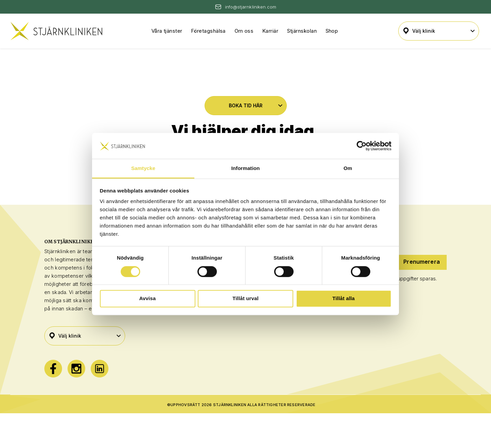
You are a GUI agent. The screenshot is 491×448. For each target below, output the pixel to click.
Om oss (244, 31)
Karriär (270, 31)
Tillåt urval (246, 298)
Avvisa (147, 298)
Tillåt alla (344, 298)
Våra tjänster (167, 31)
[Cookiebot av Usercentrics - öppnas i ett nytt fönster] (362, 146)
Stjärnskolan (302, 31)
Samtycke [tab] (143, 168)
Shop (332, 31)
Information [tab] (245, 168)
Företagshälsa (208, 31)
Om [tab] (348, 168)
